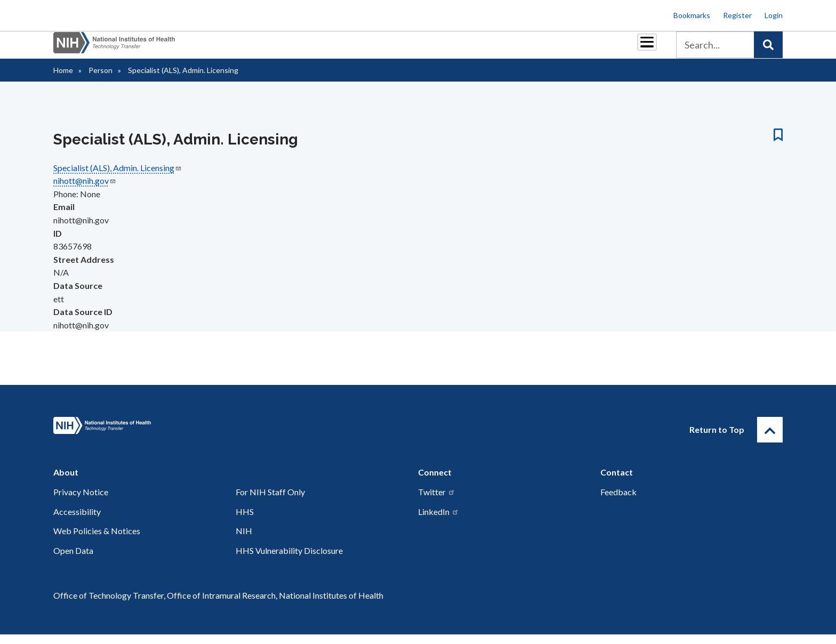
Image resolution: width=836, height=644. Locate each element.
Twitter (437, 501)
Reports (451, 49)
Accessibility (77, 521)
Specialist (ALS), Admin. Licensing (118, 177)
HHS (245, 521)
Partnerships (345, 49)
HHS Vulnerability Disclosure (289, 560)
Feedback (618, 501)
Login (774, 15)
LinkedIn (439, 521)
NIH (244, 540)
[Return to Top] (770, 439)
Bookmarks (692, 15)
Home (63, 80)
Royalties (402, 49)
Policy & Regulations (572, 49)
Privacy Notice (81, 501)
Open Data (73, 560)
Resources (500, 49)
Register (737, 15)
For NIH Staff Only (270, 501)
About (637, 49)
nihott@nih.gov (85, 190)
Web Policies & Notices (97, 540)
